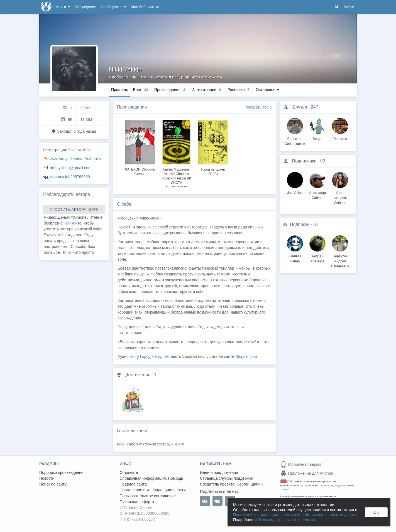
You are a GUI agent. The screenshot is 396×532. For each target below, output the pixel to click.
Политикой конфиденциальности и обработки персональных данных (295, 515)
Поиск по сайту (53, 484)
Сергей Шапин (250, 484)
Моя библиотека (145, 7)
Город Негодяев (154, 356)
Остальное (267, 90)
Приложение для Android (307, 473)
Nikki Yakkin (125, 69)
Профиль (119, 90)
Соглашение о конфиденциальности (153, 490)
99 (323, 161)
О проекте (129, 472)
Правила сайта (133, 484)
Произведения (132, 107)
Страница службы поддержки (227, 478)
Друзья (300, 107)
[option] (140, 147)
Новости (47, 478)
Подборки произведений (61, 472)
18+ (284, 481)
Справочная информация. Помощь (151, 478)
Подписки (300, 224)
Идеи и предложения (219, 472)
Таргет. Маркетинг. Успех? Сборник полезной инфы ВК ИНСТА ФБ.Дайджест (176, 178)
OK (376, 512)
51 (316, 224)
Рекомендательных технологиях (287, 520)
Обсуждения (85, 7)
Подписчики (304, 161)
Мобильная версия (301, 464)
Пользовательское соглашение (148, 496)
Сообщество (114, 7)
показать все (257, 107)
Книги (63, 7)
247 (315, 107)
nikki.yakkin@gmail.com (71, 168)
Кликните (73, 223)
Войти (349, 7)
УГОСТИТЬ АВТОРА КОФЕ (74, 210)
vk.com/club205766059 (70, 177)
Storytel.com (246, 356)
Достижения (138, 375)
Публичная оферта (137, 502)
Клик (67, 252)
